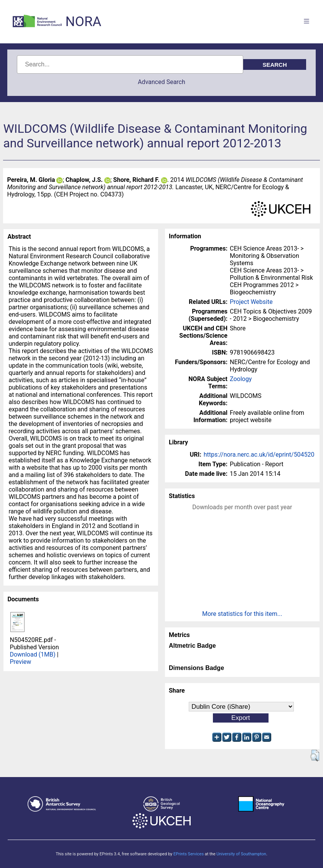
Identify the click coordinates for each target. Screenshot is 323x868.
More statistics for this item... (242, 614)
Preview (20, 662)
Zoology (241, 379)
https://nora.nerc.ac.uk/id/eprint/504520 (259, 455)
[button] (315, 756)
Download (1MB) (32, 654)
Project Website (251, 302)
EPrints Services (189, 854)
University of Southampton (241, 854)
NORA (83, 22)
